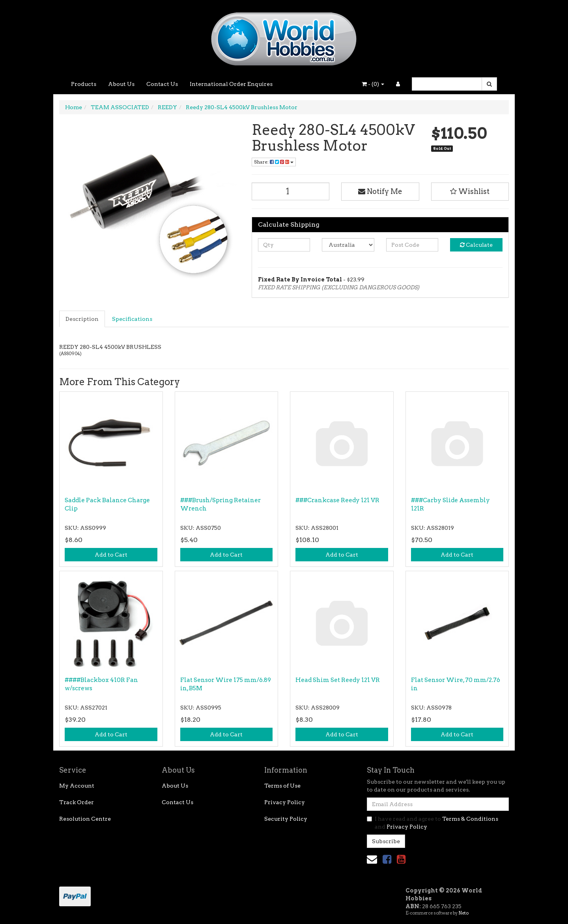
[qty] (284, 245)
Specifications (132, 319)
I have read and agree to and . (433, 823)
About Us (121, 84)
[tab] (82, 319)
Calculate (476, 245)
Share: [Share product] (274, 162)
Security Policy (286, 819)
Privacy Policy (285, 802)
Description (82, 319)
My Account (77, 786)
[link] (387, 859)
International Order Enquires (231, 84)
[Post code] (412, 245)
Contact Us (162, 84)
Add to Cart (111, 555)
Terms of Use (282, 786)
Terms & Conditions (470, 819)
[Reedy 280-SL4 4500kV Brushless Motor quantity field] (291, 191)
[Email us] (372, 859)
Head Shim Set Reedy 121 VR (338, 680)
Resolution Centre (85, 819)
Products (84, 84)
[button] (470, 192)
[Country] (348, 245)
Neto (463, 913)
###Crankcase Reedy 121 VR (337, 500)
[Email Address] (438, 804)
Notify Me (380, 191)
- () (373, 84)
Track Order (77, 802)
